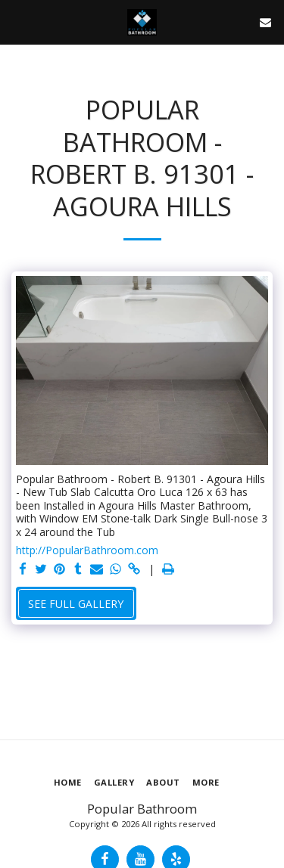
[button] (17, 22)
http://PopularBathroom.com (87, 550)
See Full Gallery (76, 604)
